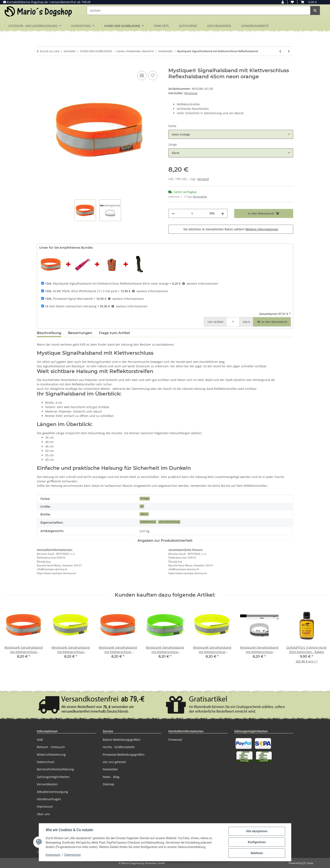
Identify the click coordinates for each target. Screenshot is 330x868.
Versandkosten (47, 784)
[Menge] (192, 213)
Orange (145, 498)
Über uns (43, 814)
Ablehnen (257, 853)
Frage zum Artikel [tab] (114, 333)
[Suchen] (199, 10)
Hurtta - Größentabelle (119, 747)
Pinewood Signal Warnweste (69, 299)
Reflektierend (148, 522)
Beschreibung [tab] (49, 333)
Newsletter (110, 769)
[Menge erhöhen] (223, 213)
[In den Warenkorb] (40, 65)
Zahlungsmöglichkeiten (53, 777)
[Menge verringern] (173, 213)
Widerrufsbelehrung (51, 755)
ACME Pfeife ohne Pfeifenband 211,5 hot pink (81, 291)
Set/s (246, 322)
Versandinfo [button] (200, 197)
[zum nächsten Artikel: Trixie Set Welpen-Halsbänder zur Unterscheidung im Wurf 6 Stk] (289, 51)
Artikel (215, 322)
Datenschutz (73, 855)
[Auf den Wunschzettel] (153, 76)
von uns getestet (114, 762)
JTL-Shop (308, 863)
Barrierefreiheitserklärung (55, 769)
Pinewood (175, 740)
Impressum (53, 855)
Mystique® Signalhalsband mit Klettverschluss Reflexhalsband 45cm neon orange (107, 283)
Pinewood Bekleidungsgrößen (124, 755)
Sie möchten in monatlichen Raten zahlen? (231, 229)
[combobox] (231, 134)
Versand (203, 179)
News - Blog (111, 777)
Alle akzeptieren (257, 831)
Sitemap (108, 784)
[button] (283, 2)
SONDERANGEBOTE (255, 26)
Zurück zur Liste (50, 51)
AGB (40, 740)
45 (142, 506)
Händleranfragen (49, 799)
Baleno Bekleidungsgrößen (122, 740)
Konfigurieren (257, 842)
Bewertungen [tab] (80, 333)
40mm (144, 514)
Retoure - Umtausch (51, 747)
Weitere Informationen (262, 229)
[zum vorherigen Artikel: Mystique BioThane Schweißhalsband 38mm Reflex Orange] (280, 51)
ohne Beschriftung (169, 522)
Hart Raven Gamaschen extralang (71, 306)
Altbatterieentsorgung (52, 792)
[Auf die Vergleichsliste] (142, 76)
